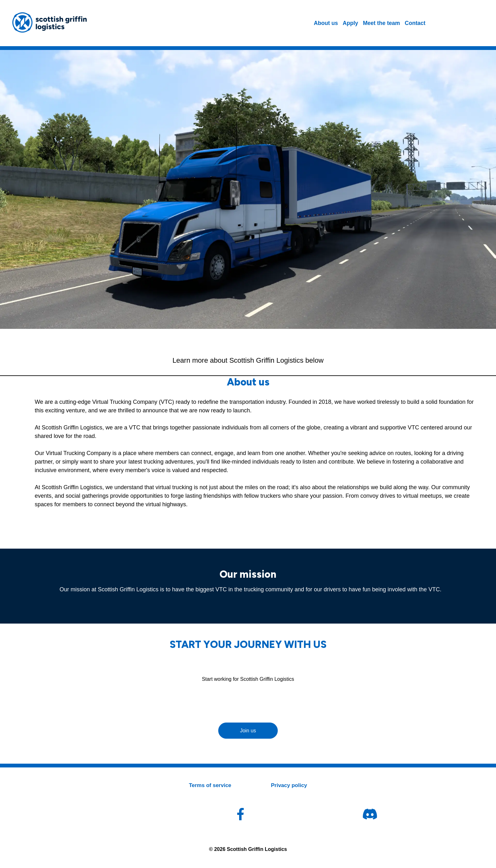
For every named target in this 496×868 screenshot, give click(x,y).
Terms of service (210, 785)
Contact (415, 23)
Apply (350, 23)
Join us (248, 731)
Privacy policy (289, 785)
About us (326, 23)
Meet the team (381, 23)
